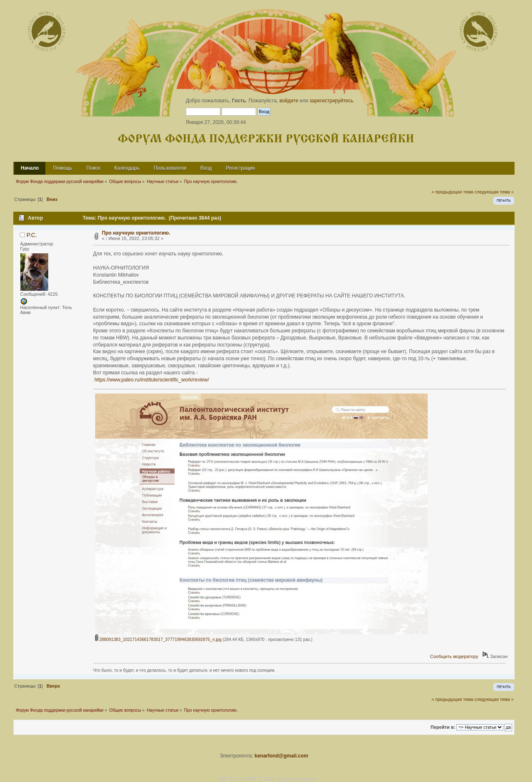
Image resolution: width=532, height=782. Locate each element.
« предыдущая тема (452, 192)
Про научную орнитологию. (136, 233)
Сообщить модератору (454, 656)
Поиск (93, 168)
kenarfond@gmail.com (281, 756)
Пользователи (170, 168)
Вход (206, 168)
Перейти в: (443, 727)
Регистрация (240, 168)
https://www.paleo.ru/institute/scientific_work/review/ (151, 380)
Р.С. (32, 235)
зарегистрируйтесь (331, 101)
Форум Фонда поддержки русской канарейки (266, 139)
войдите (289, 101)
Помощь (62, 168)
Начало (30, 168)
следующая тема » (494, 192)
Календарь (127, 168)
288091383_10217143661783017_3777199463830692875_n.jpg (158, 640)
